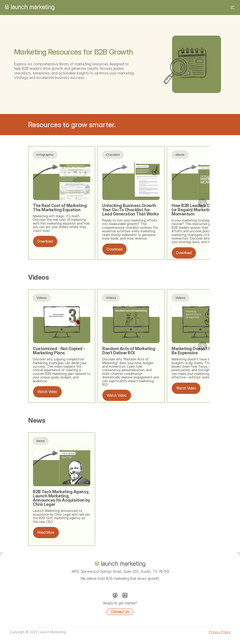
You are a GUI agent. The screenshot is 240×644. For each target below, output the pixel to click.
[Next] (202, 203)
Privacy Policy (220, 632)
